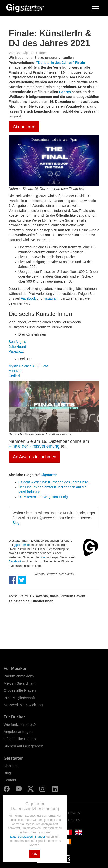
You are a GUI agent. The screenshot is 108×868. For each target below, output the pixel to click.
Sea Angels (17, 342)
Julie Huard (17, 347)
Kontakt (10, 780)
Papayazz (16, 351)
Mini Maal (16, 371)
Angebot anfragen (18, 732)
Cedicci (14, 376)
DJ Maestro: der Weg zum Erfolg (43, 497)
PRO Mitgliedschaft (19, 698)
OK (35, 854)
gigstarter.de (22, 545)
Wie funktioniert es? (20, 725)
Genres (65, 92)
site (43, 557)
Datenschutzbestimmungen (28, 837)
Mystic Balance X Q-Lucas (29, 366)
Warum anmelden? (19, 676)
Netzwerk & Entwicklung (23, 705)
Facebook (28, 298)
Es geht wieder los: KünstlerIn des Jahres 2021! (55, 482)
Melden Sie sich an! (20, 683)
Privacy (74, 813)
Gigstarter (49, 475)
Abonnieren (24, 127)
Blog (16, 523)
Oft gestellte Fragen (20, 690)
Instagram (51, 298)
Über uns (11, 766)
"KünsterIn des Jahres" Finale (61, 63)
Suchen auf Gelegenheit (23, 746)
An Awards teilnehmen (35, 457)
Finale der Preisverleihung (34, 446)
